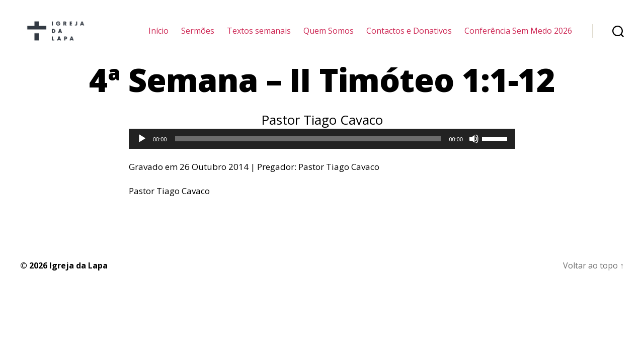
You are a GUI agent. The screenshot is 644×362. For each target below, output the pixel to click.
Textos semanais (259, 36)
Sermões (198, 36)
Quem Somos (329, 36)
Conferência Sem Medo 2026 (518, 36)
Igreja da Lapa (78, 277)
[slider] (308, 151)
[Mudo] (474, 151)
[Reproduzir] (142, 151)
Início (158, 36)
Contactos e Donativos (409, 36)
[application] (322, 151)
